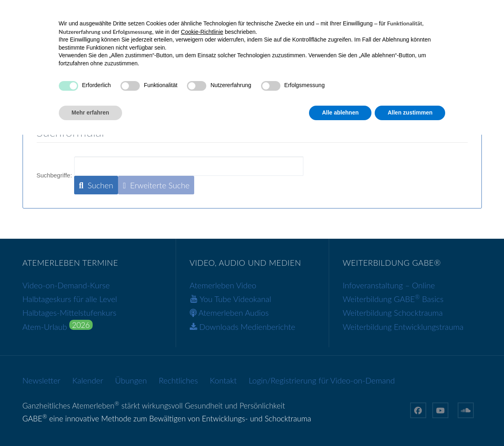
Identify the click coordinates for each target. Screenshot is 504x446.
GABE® (253, 90)
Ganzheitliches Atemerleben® (98, 90)
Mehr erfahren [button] (90, 424)
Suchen (96, 185)
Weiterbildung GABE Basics (393, 299)
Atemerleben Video (223, 285)
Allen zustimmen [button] (410, 424)
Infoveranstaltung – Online (389, 285)
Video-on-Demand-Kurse (66, 285)
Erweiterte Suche (156, 185)
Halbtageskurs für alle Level (70, 299)
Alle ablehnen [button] (340, 424)
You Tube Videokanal (236, 299)
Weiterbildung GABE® (320, 90)
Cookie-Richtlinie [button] (202, 343)
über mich (390, 90)
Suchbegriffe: (54, 175)
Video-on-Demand (193, 90)
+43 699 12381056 (57, 10)
